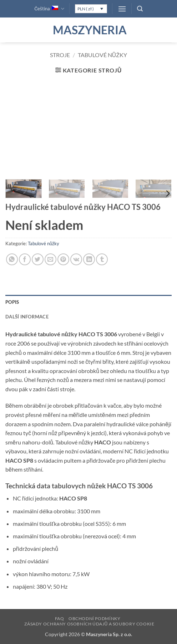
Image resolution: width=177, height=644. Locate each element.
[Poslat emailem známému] (50, 259)
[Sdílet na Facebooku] (25, 259)
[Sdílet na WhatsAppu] (12, 259)
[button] (122, 9)
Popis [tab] (12, 302)
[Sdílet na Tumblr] (102, 259)
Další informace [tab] (27, 317)
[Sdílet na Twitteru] (38, 259)
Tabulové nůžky (103, 55)
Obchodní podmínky (94, 618)
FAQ (60, 618)
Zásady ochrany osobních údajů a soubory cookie (89, 624)
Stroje (60, 55)
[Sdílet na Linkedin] (89, 259)
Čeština (49, 9)
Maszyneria (88, 30)
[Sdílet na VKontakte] (76, 259)
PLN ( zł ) (86, 9)
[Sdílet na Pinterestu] (63, 259)
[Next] (167, 194)
